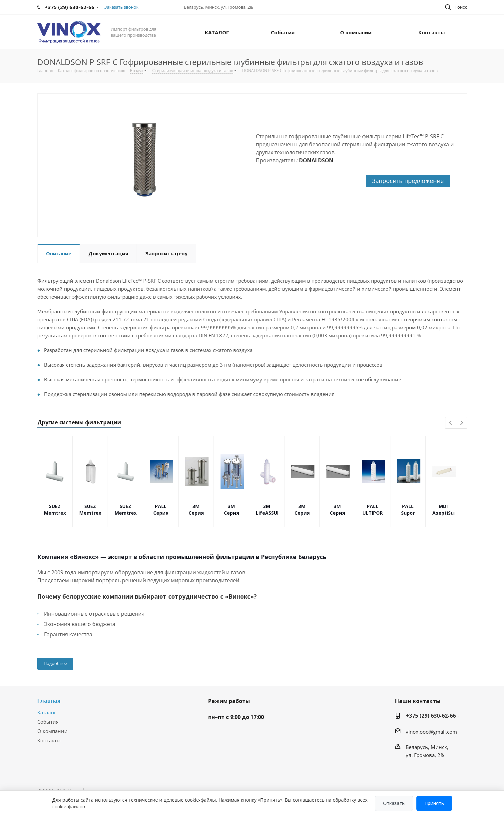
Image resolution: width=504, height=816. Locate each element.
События (48, 722)
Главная (49, 701)
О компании (52, 731)
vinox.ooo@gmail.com (431, 732)
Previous (451, 423)
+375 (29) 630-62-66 (431, 716)
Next (462, 423)
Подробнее (55, 663)
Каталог (47, 712)
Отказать (394, 803)
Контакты (49, 740)
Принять (434, 803)
